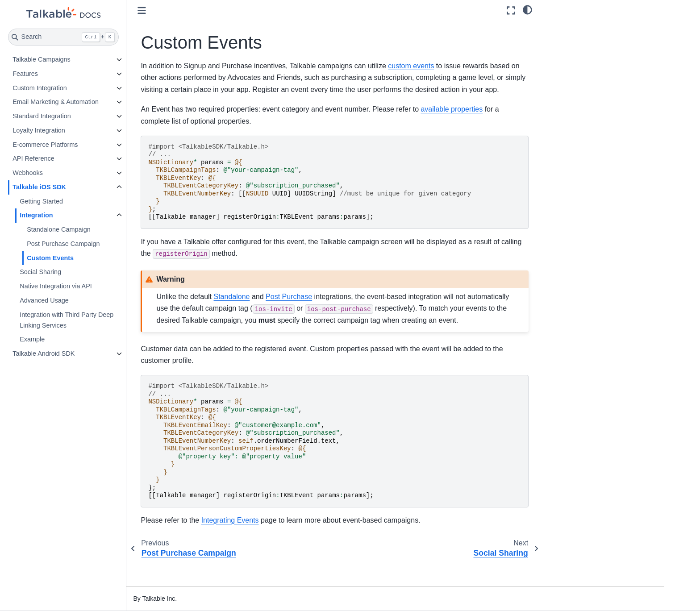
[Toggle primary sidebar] (177, 10)
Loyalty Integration (74, 130)
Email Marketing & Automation (90, 102)
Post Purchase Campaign (98, 244)
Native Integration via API (91, 286)
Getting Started (76, 201)
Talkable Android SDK (78, 353)
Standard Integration (76, 116)
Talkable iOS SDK (74, 187)
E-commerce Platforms (80, 145)
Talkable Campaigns (76, 59)
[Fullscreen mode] (511, 10)
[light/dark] (527, 9)
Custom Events (85, 258)
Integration (71, 215)
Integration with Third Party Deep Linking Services (101, 320)
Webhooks (62, 173)
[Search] (98, 37)
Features (60, 74)
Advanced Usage (79, 300)
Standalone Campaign (93, 229)
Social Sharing (75, 272)
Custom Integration (75, 88)
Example (67, 339)
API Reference (68, 158)
